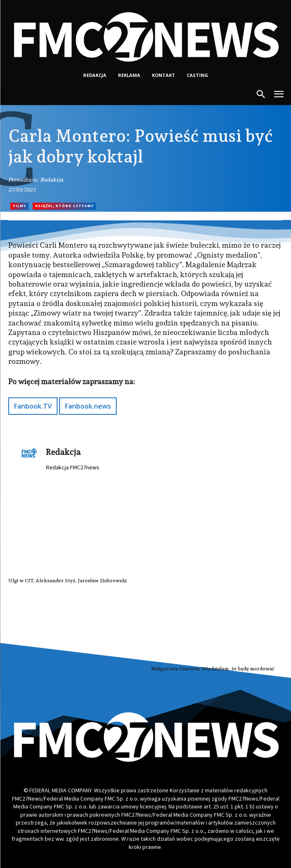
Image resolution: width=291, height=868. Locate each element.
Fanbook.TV (33, 406)
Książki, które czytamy (64, 206)
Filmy (19, 206)
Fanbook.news (88, 406)
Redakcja (52, 180)
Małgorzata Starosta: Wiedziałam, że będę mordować (213, 669)
